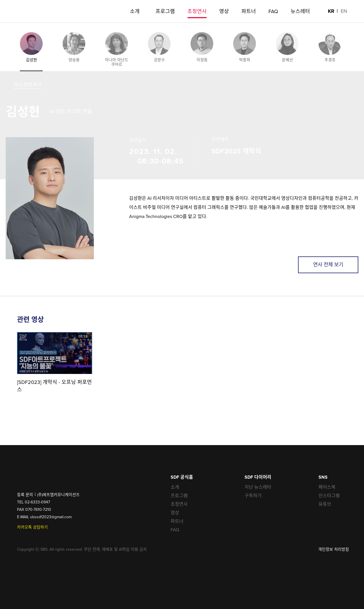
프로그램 (179, 496)
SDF (25, 11)
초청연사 (179, 504)
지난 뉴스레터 (258, 487)
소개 (175, 487)
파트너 (177, 521)
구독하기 (253, 496)
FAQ (175, 530)
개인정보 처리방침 (334, 549)
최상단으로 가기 (348, 593)
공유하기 (348, 576)
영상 (175, 513)
